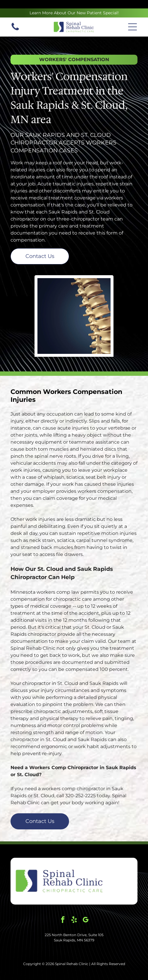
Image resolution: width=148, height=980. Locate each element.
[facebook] (63, 906)
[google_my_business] (85, 906)
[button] (132, 18)
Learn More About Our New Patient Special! (74, 4)
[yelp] (74, 906)
